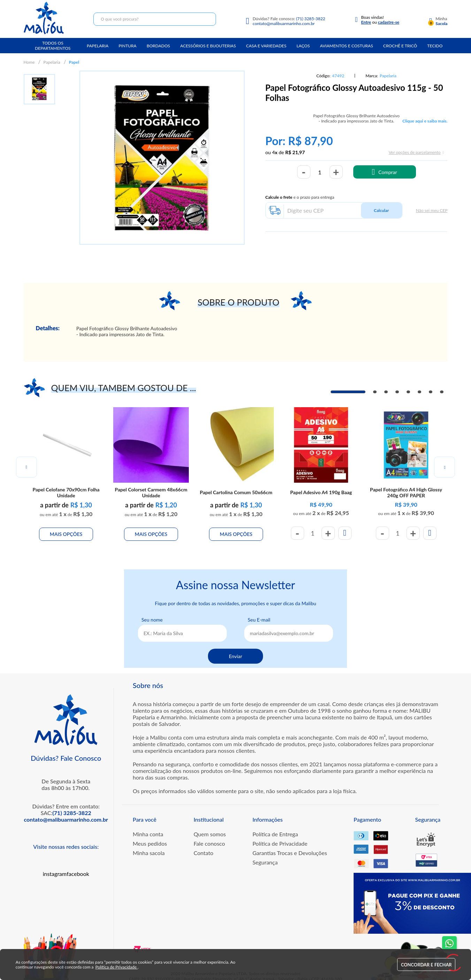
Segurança (265, 855)
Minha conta (148, 827)
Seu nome (152, 612)
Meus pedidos (150, 836)
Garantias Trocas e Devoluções (290, 845)
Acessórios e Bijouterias (208, 46)
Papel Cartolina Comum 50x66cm (236, 482)
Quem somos (210, 827)
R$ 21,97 (295, 152)
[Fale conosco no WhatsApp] (449, 943)
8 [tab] (442, 392)
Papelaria (98, 46)
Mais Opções (66, 524)
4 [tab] (397, 392)
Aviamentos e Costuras (346, 46)
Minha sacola (149, 845)
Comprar (388, 172)
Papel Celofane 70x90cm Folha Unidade (66, 482)
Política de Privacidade (280, 836)
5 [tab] (408, 392)
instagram (55, 866)
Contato (204, 845)
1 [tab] (348, 392)
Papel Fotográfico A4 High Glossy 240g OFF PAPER (406, 482)
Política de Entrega (275, 827)
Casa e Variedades (266, 46)
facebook (78, 866)
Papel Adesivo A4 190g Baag (321, 483)
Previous (26, 463)
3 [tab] (386, 392)
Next (445, 463)
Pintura (127, 46)
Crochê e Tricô (400, 46)
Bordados (158, 46)
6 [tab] (419, 392)
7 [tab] (431, 392)
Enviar (235, 649)
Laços (303, 46)
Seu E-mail (259, 612)
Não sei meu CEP (432, 210)
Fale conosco (209, 836)
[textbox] (155, 19)
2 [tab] (375, 392)
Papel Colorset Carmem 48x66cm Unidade (151, 482)
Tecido (435, 46)
